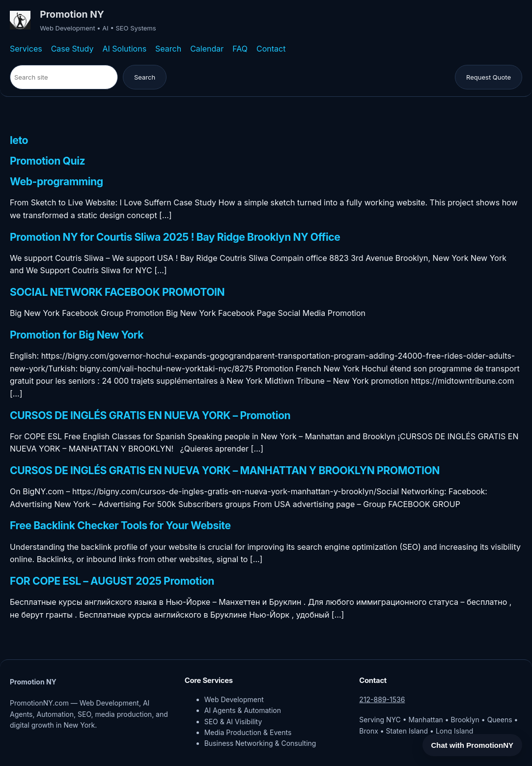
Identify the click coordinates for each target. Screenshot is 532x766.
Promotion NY (72, 14)
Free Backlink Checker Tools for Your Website (120, 525)
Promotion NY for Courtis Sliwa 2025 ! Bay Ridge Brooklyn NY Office (175, 237)
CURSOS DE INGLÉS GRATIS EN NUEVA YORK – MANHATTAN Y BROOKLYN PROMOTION (225, 470)
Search (168, 49)
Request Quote (489, 77)
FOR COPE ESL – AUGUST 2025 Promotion (112, 581)
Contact (271, 49)
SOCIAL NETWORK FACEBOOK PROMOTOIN (117, 292)
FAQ (240, 49)
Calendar (207, 49)
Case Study (72, 49)
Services (26, 49)
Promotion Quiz (47, 161)
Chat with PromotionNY (473, 745)
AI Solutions (124, 49)
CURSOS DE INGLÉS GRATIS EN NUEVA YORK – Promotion (150, 415)
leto (19, 140)
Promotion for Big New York (77, 335)
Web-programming (56, 182)
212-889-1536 (382, 699)
